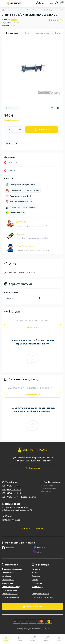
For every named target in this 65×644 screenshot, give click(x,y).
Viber (37, 552)
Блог (34, 590)
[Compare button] (58, 108)
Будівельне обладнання (12, 569)
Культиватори (8, 583)
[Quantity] (15, 130)
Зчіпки (29, 10)
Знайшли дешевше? (13, 120)
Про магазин (37, 583)
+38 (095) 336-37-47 (11, 486)
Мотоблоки (7, 576)
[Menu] (3, 3)
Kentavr (14, 20)
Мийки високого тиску (11, 587)
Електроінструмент (10, 590)
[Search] (57, 3)
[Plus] (20, 130)
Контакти (36, 569)
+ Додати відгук (32, 327)
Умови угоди (37, 587)
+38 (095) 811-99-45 (11, 493)
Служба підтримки (26, 246)
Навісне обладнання (15, 10)
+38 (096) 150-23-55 (11, 489)
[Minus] (9, 130)
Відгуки (35, 572)
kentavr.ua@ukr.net (11, 520)
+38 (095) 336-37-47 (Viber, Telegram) (19, 497)
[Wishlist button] (52, 108)
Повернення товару (40, 594)
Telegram (39, 547)
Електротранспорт (10, 594)
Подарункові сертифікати (42, 597)
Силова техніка (8, 580)
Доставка (21, 222)
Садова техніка (8, 572)
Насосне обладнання (11, 597)
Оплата (20, 234)
